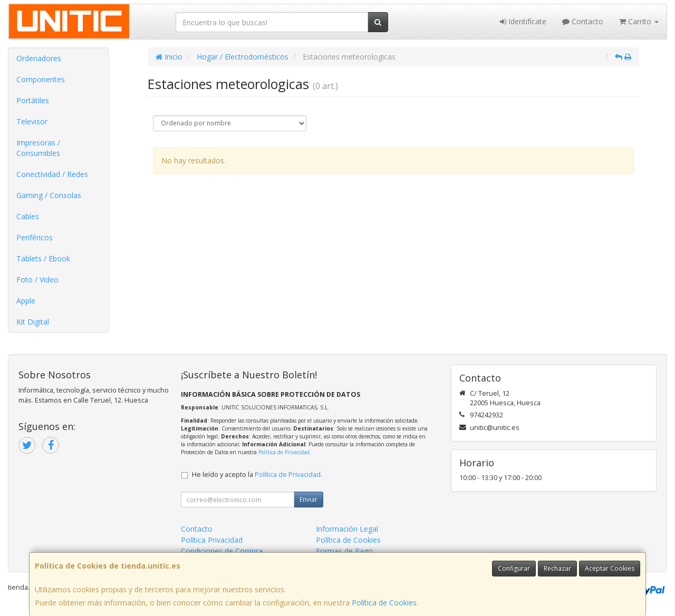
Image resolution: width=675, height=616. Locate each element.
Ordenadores (39, 58)
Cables (28, 216)
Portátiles (33, 100)
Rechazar (557, 568)
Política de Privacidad (284, 452)
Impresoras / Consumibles (38, 148)
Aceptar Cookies (610, 568)
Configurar (514, 568)
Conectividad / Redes (52, 174)
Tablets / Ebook (43, 258)
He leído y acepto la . (257, 475)
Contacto (583, 21)
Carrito (639, 21)
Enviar (308, 499)
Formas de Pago (344, 551)
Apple (26, 301)
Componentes (41, 79)
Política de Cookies (384, 603)
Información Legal (347, 529)
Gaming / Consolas (49, 195)
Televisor (32, 121)
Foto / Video (37, 280)
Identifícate (523, 21)
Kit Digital (33, 322)
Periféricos (35, 237)
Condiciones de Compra (222, 551)
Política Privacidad (212, 540)
